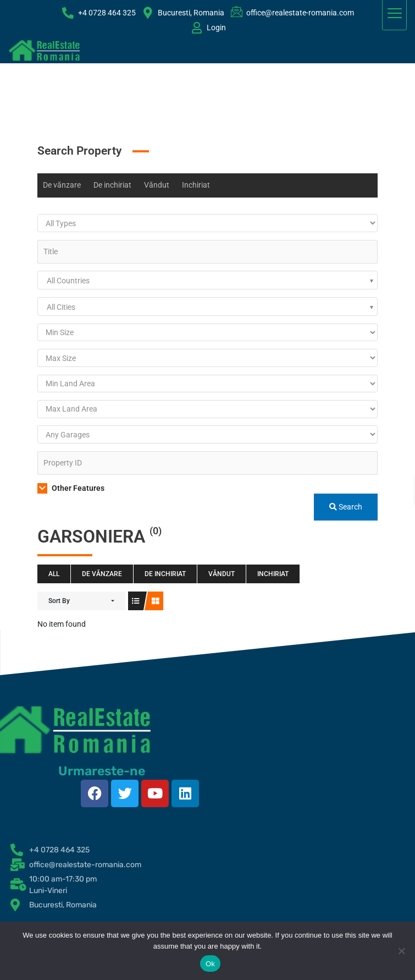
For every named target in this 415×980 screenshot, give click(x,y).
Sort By (59, 601)
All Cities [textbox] (61, 307)
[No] (401, 951)
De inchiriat (112, 185)
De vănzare (62, 185)
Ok (210, 964)
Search (346, 507)
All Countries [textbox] (68, 281)
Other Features (71, 488)
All (54, 574)
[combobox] (207, 280)
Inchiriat (196, 185)
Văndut (157, 185)
